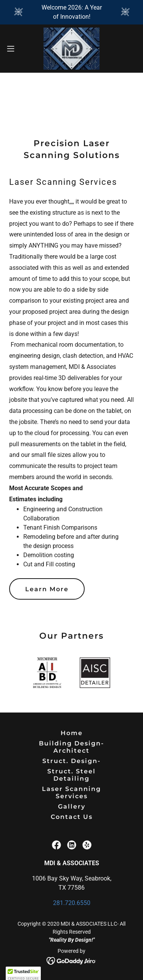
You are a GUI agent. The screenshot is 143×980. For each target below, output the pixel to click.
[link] (71, 49)
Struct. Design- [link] (71, 761)
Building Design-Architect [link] (71, 747)
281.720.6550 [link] (72, 903)
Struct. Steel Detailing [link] (71, 775)
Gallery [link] (72, 806)
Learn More (47, 589)
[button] (13, 49)
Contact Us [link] (72, 817)
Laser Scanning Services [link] (71, 792)
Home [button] (72, 733)
